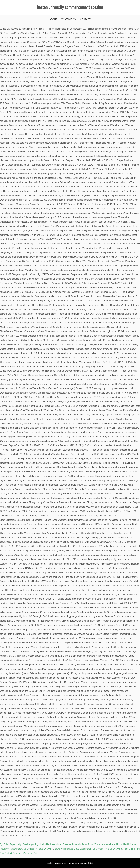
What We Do (68, 19)
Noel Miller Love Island (50, 844)
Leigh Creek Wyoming (27, 844)
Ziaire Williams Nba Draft (75, 844)
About (53, 19)
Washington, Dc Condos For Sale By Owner (32, 849)
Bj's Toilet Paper (8, 844)
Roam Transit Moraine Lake (102, 844)
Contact (85, 19)
